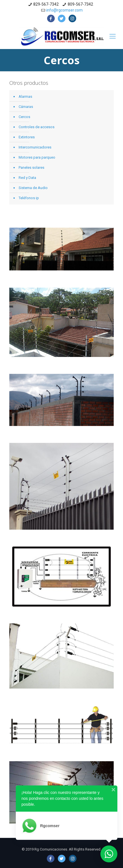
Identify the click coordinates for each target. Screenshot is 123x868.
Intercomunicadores (35, 147)
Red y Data (27, 178)
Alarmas (25, 96)
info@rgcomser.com (64, 10)
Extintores (27, 137)
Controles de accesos (37, 127)
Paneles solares (31, 167)
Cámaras (26, 107)
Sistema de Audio (33, 188)
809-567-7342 (80, 4)
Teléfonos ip (29, 198)
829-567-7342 (46, 4)
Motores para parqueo (37, 157)
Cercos (24, 117)
